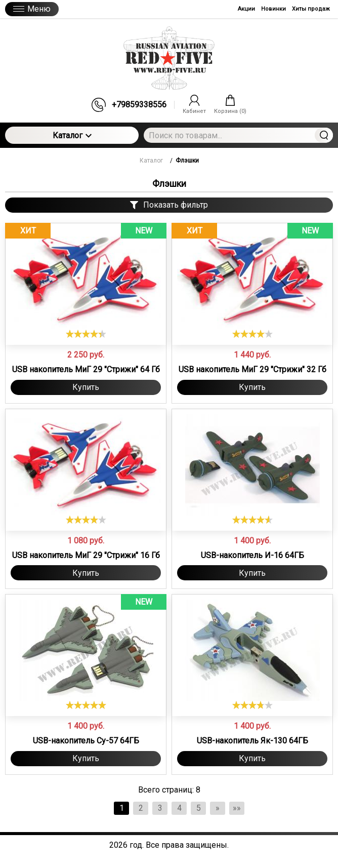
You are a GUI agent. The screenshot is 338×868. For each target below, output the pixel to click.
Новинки (273, 9)
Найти (324, 135)
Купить (86, 387)
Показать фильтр (169, 205)
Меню (32, 9)
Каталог (72, 135)
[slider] (86, 334)
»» (237, 808)
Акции (246, 9)
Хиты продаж (311, 9)
